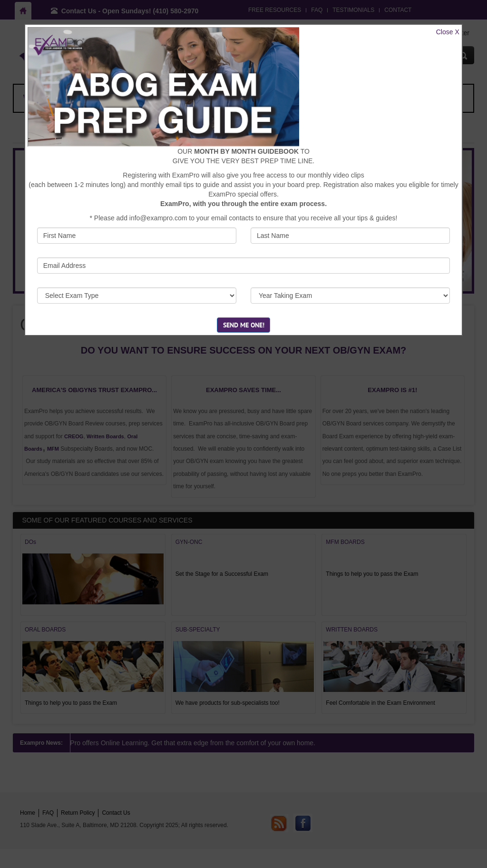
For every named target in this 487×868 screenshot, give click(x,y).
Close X (448, 32)
